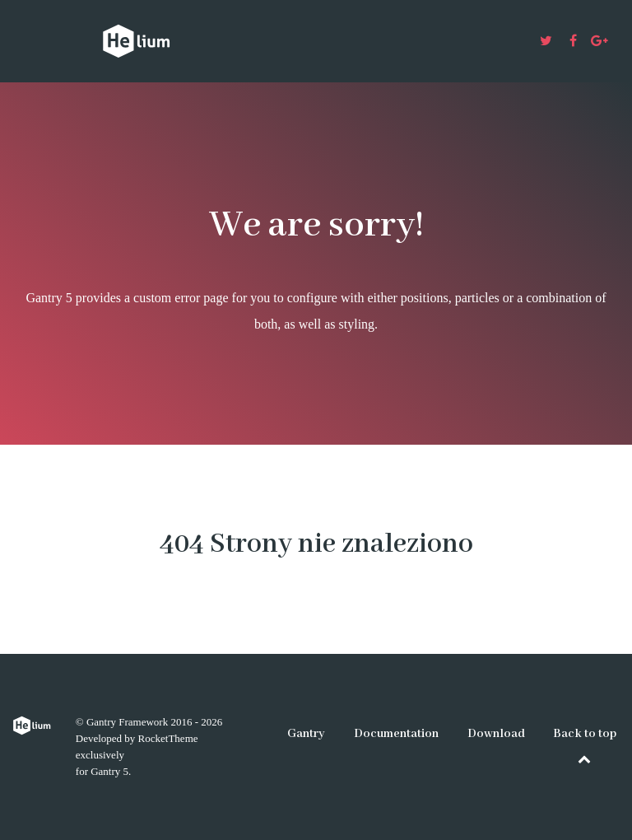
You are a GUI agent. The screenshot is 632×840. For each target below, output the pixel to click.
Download (496, 734)
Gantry (306, 734)
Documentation (396, 734)
